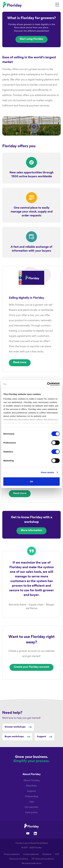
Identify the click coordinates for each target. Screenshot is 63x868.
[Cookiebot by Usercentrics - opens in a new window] (47, 384)
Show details (47, 472)
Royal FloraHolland (39, 843)
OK (32, 481)
